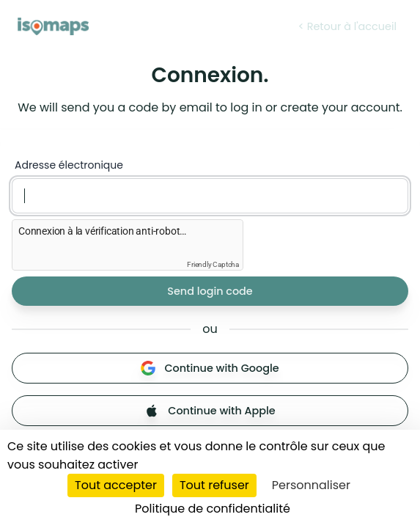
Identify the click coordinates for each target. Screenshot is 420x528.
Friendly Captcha (213, 264)
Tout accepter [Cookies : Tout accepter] (116, 485)
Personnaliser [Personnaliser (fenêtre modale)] (311, 485)
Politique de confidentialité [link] (213, 509)
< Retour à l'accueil (347, 26)
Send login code (210, 291)
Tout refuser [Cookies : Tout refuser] (214, 485)
